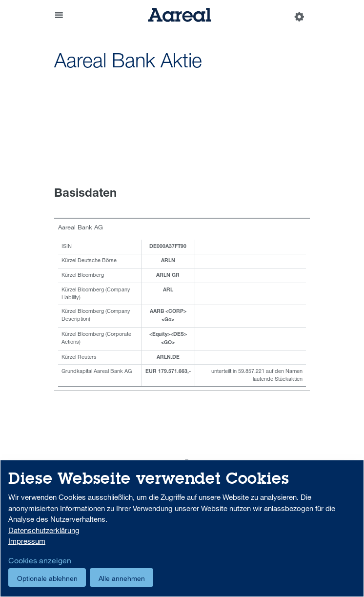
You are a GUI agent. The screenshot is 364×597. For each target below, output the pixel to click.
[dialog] (182, 528)
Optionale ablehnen (47, 578)
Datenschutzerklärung (44, 530)
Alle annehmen (122, 578)
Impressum (27, 541)
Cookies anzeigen (40, 560)
